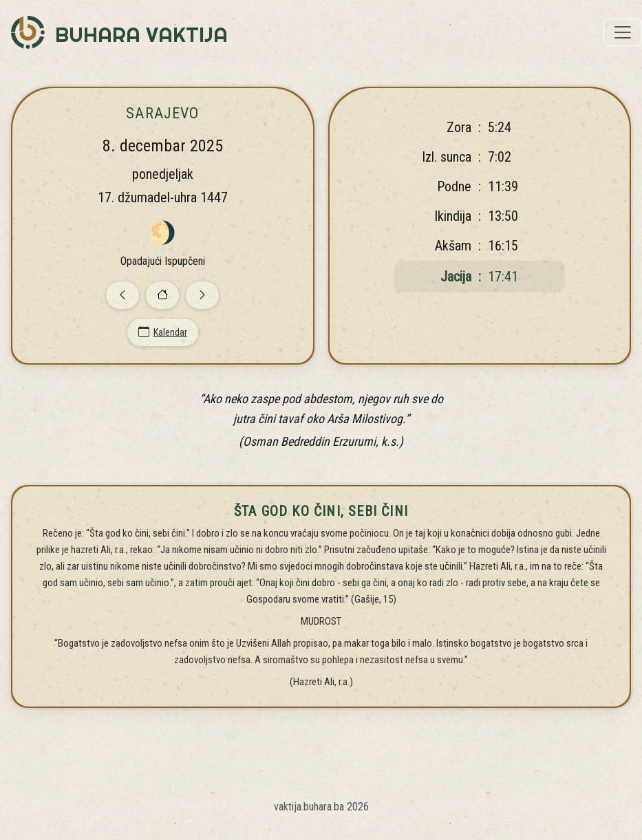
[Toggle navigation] (623, 32)
